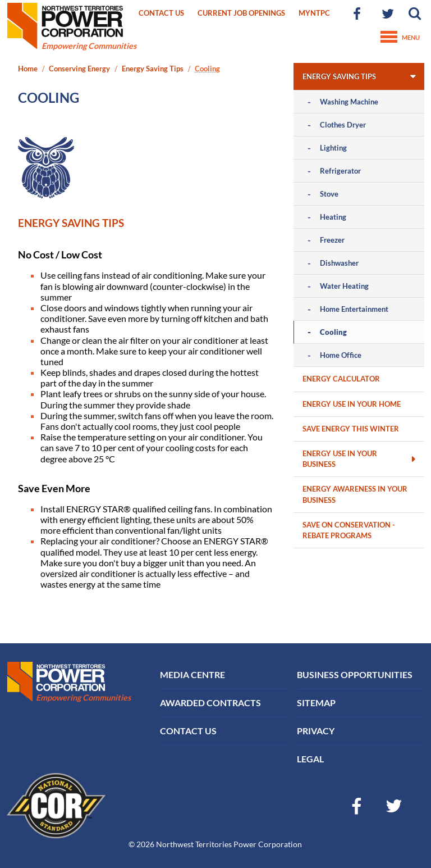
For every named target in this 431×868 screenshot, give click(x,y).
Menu (400, 38)
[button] (415, 14)
